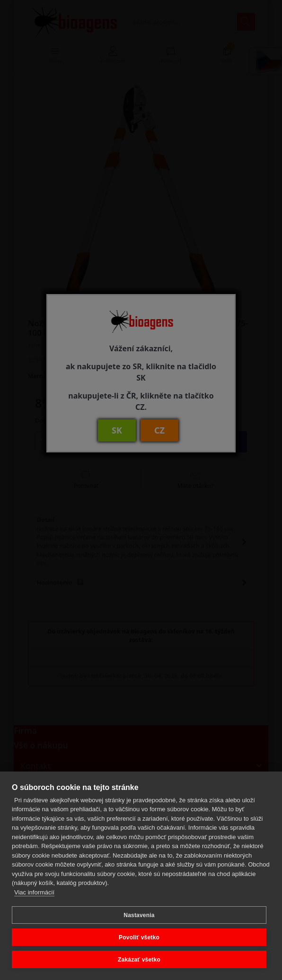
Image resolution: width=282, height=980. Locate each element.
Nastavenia (139, 915)
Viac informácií (34, 892)
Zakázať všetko (139, 960)
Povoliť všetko (139, 937)
